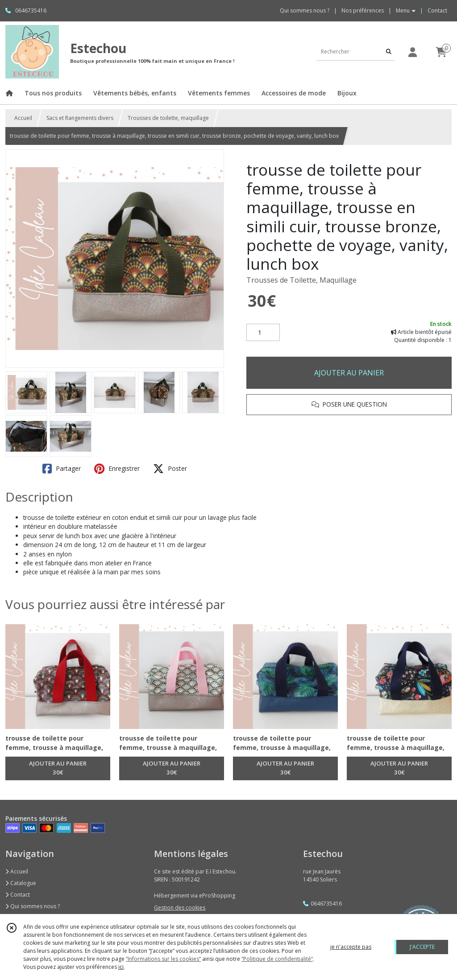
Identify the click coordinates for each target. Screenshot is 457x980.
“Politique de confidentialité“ (277, 959)
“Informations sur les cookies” (163, 959)
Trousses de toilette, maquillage (168, 118)
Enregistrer (117, 469)
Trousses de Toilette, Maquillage (301, 280)
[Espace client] (412, 52)
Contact (437, 10)
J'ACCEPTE (422, 947)
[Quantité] (263, 333)
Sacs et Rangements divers (80, 118)
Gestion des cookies (180, 908)
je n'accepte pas (351, 947)
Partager (62, 469)
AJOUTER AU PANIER (349, 373)
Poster (170, 469)
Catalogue (21, 883)
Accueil (23, 118)
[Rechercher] (389, 51)
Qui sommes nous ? (33, 906)
